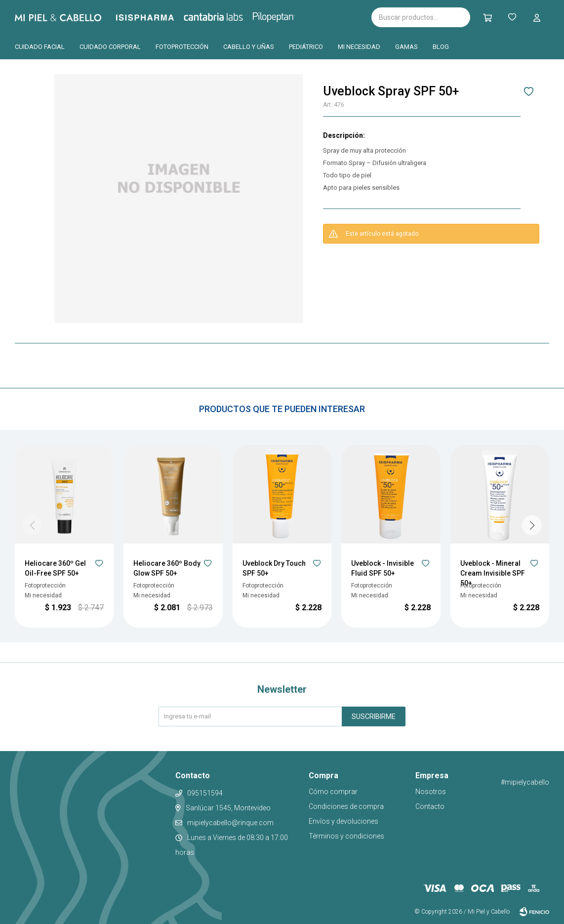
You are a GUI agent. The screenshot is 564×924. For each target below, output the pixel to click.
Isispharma (159, 18)
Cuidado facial (40, 47)
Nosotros (431, 792)
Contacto (430, 806)
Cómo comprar (333, 792)
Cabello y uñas (249, 47)
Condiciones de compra (346, 806)
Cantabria (230, 16)
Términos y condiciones (346, 836)
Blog (441, 47)
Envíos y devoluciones (343, 821)
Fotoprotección (182, 47)
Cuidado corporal (110, 47)
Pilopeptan (281, 16)
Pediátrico (306, 47)
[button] (487, 17)
